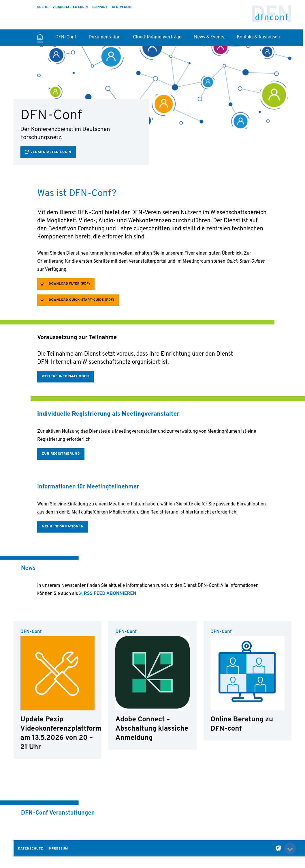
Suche (43, 7)
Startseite (40, 39)
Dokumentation (105, 37)
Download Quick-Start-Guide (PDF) (81, 300)
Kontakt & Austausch (258, 37)
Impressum (58, 849)
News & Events (209, 37)
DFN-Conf (272, 16)
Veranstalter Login (70, 7)
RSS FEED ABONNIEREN (110, 594)
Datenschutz (31, 849)
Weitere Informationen (65, 376)
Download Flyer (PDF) (69, 284)
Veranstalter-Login (51, 152)
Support (100, 7)
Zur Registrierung (61, 454)
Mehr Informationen (63, 527)
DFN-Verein (122, 7)
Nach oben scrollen (290, 848)
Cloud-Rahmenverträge (157, 37)
